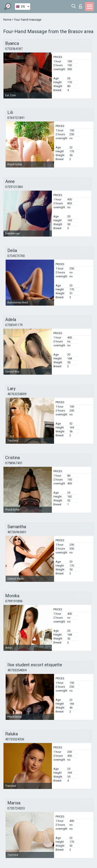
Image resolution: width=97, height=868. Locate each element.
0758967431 (14, 463)
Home (8, 20)
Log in (81, 6)
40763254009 (17, 394)
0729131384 (14, 187)
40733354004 (17, 670)
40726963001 (17, 532)
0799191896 (14, 601)
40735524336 (15, 739)
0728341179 (14, 325)
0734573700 (16, 256)
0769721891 (16, 118)
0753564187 (14, 49)
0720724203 (16, 808)
